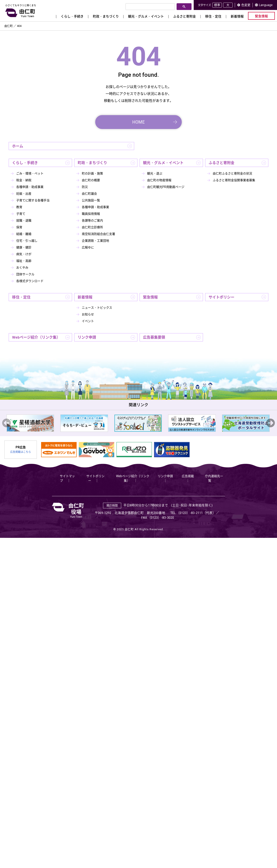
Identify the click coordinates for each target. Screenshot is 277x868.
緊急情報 (150, 297)
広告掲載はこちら (21, 452)
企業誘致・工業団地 (95, 241)
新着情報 (85, 297)
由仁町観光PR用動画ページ (166, 187)
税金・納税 (24, 180)
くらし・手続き (25, 163)
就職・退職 (24, 220)
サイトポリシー (221, 297)
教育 (19, 207)
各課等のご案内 (92, 220)
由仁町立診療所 (92, 227)
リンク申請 (87, 337)
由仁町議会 (89, 194)
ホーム (18, 146)
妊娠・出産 (24, 194)
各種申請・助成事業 (30, 187)
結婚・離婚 (24, 234)
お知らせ (88, 314)
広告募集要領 (154, 337)
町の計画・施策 (92, 173)
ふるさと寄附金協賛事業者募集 (234, 180)
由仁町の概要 (91, 180)
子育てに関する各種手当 (33, 200)
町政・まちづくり (92, 163)
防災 (85, 187)
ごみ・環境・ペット (30, 173)
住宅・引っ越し (27, 241)
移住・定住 (21, 297)
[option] (30, 423)
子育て (21, 214)
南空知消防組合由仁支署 (98, 234)
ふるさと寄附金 (221, 163)
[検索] (150, 7)
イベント (88, 321)
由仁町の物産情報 (159, 180)
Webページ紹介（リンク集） (36, 337)
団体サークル (25, 274)
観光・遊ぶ (155, 173)
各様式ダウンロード (30, 281)
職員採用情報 (91, 214)
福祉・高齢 (24, 261)
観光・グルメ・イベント (163, 163)
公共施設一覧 (91, 200)
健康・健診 (24, 247)
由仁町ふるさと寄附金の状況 (232, 173)
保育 (19, 227)
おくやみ (22, 268)
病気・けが (24, 254)
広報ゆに (88, 247)
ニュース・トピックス (97, 308)
